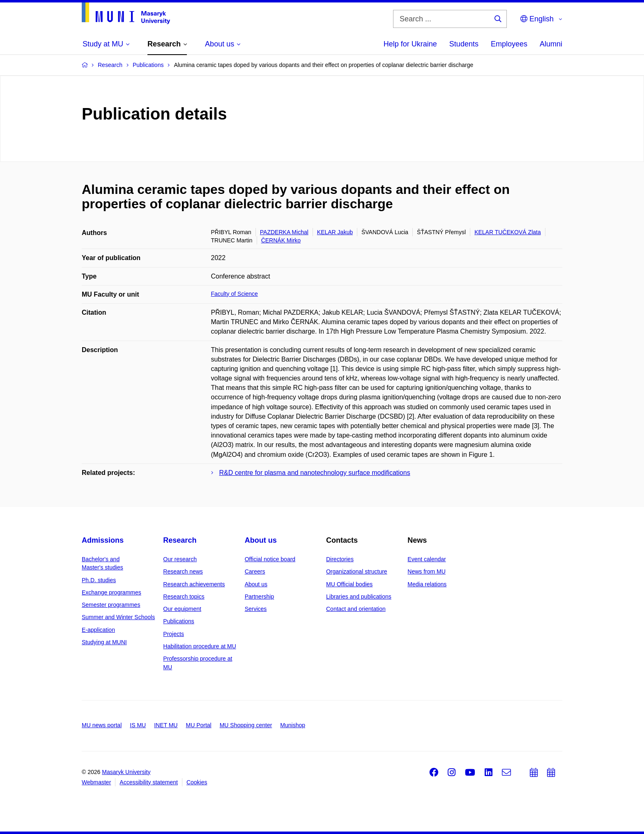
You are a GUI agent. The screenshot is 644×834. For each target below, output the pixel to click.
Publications (179, 621)
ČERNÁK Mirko (281, 240)
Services (256, 609)
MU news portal (102, 725)
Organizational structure (357, 571)
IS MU (138, 725)
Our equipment (182, 609)
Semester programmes (111, 605)
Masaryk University (126, 772)
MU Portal (198, 725)
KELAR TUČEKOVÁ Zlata (508, 232)
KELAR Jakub (335, 232)
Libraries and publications (359, 597)
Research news (183, 571)
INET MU (166, 725)
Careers (255, 571)
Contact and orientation (356, 609)
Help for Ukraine (410, 44)
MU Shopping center (246, 725)
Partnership (260, 597)
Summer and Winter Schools (118, 617)
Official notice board (270, 559)
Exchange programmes (112, 592)
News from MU (427, 571)
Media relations (427, 584)
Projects (174, 634)
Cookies (197, 782)
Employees (509, 44)
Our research (180, 559)
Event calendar (427, 559)
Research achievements (194, 584)
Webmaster (96, 782)
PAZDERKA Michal (284, 232)
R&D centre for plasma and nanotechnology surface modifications (315, 473)
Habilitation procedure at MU (199, 646)
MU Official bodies (349, 584)
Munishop (293, 725)
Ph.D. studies (99, 580)
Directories (340, 559)
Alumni (551, 44)
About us (261, 540)
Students (464, 44)
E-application (98, 630)
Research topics (184, 597)
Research (180, 540)
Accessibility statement (149, 782)
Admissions (103, 540)
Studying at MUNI (104, 642)
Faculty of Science (235, 294)
